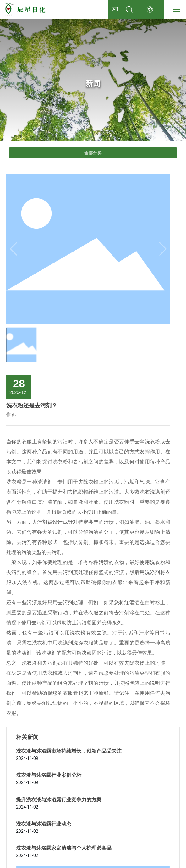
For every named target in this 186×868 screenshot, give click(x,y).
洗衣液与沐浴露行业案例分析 (49, 775)
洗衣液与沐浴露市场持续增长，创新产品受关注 (69, 751)
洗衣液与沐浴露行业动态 (44, 824)
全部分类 (93, 153)
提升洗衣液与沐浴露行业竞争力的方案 (59, 800)
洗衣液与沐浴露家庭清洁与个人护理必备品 (64, 848)
